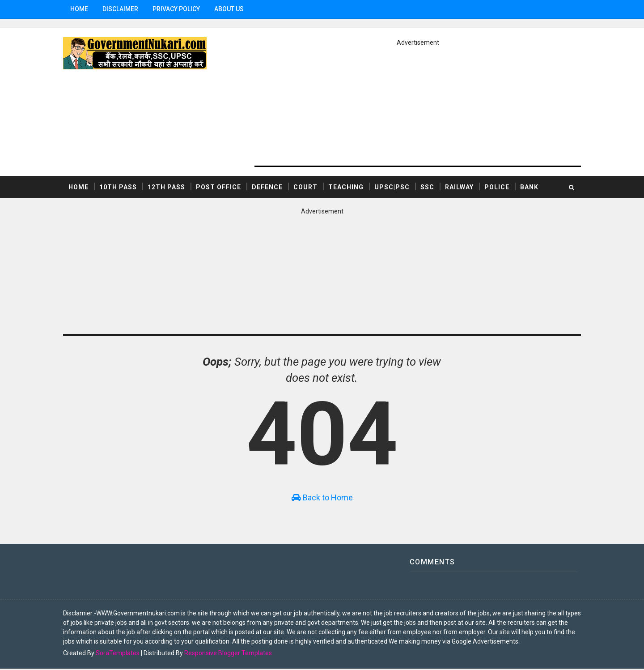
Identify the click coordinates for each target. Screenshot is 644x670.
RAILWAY (461, 187)
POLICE (499, 187)
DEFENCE (269, 187)
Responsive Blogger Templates (230, 654)
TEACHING (348, 187)
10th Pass (120, 187)
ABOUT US (231, 9)
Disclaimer (122, 9)
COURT (307, 187)
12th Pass (168, 187)
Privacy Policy (178, 9)
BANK (531, 187)
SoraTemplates (119, 654)
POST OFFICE (220, 187)
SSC (429, 187)
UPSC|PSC (394, 187)
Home (81, 9)
